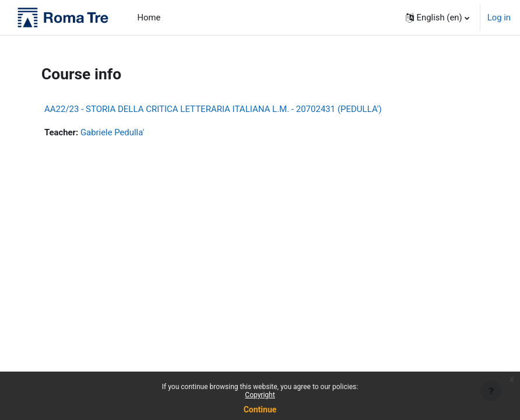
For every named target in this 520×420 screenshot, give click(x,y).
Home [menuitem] (149, 17)
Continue (260, 409)
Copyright (260, 395)
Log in (499, 17)
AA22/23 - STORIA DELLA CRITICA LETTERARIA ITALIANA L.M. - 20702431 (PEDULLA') (213, 109)
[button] (438, 17)
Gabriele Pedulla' (112, 132)
